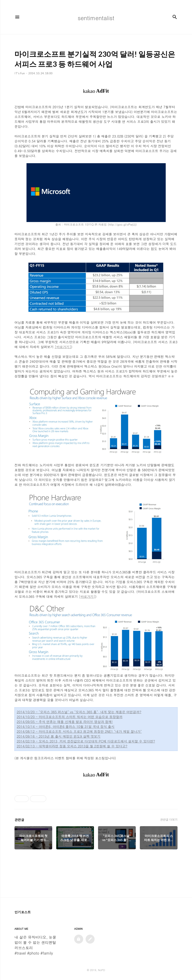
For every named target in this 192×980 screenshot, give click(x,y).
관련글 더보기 (169, 819)
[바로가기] (63, 347)
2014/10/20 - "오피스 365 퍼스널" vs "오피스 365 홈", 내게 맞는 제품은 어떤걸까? (79, 712)
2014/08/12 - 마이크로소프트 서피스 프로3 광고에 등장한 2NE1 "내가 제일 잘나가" (79, 731)
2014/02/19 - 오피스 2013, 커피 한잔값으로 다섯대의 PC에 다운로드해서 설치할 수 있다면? (86, 741)
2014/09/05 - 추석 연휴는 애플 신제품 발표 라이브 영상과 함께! (65, 722)
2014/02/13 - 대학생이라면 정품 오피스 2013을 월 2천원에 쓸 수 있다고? (72, 746)
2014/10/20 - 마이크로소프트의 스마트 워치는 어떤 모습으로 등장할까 (70, 717)
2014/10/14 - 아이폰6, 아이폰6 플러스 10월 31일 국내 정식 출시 (66, 727)
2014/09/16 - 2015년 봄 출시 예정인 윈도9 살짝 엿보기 (59, 736)
